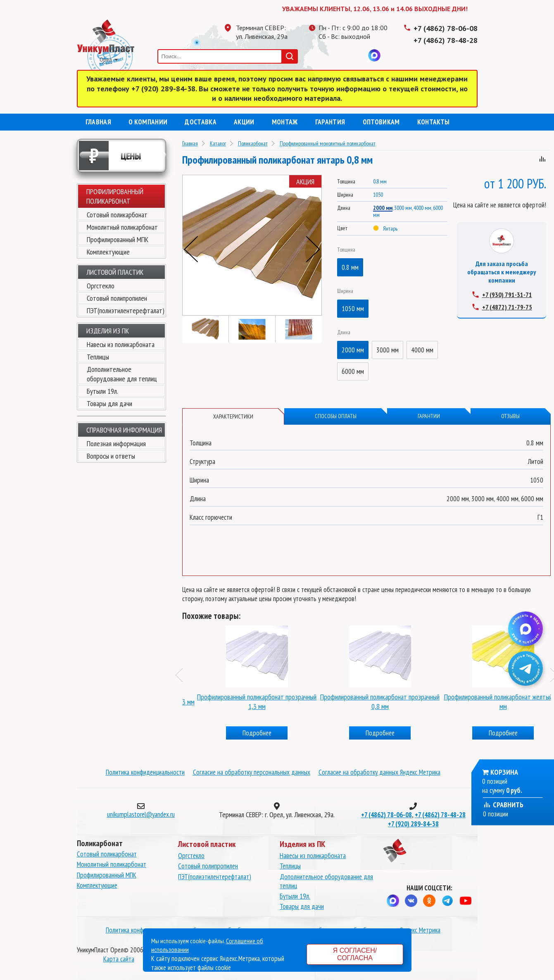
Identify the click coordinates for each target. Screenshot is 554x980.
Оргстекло (101, 286)
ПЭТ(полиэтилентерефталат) (126, 310)
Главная (98, 122)
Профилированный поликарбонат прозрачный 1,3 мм (367, 702)
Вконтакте (358, 55)
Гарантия (330, 122)
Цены (110, 156)
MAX (374, 55)
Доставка (201, 122)
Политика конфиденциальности (145, 772)
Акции (244, 122)
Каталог (218, 143)
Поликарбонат (253, 143)
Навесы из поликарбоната (121, 344)
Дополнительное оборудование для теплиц (122, 374)
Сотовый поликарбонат (117, 215)
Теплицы (98, 357)
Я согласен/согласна (355, 954)
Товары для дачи (109, 403)
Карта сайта (119, 959)
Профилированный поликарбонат (115, 196)
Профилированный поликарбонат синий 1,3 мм (244, 702)
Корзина (504, 772)
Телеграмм (325, 55)
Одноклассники (341, 55)
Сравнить (503, 805)
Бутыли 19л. (102, 391)
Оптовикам (381, 122)
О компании (148, 122)
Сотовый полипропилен (117, 298)
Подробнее (244, 733)
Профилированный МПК (118, 239)
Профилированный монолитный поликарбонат (328, 143)
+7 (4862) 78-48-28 (446, 40)
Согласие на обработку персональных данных (252, 772)
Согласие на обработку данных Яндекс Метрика (379, 772)
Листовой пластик (115, 272)
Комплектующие (108, 252)
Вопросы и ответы (111, 456)
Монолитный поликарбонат (122, 227)
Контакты (434, 122)
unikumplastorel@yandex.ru (141, 814)
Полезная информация (116, 444)
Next (313, 249)
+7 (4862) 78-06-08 (446, 28)
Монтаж (285, 122)
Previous (191, 249)
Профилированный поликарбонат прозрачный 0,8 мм (490, 702)
